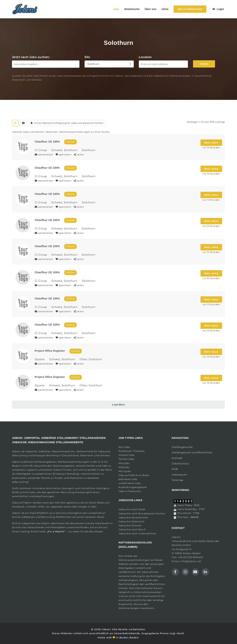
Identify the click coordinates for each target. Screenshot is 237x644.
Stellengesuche (182, 447)
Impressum (179, 475)
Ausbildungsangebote (133, 487)
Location (145, 57)
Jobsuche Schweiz (130, 525)
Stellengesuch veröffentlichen (192, 452)
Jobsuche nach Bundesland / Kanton (142, 513)
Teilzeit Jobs (126, 459)
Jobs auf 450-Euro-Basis (134, 475)
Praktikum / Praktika (131, 451)
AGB (175, 469)
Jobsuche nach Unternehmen (137, 533)
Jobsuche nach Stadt (132, 509)
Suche (204, 64)
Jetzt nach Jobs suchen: (31, 57)
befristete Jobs (128, 479)
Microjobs (125, 471)
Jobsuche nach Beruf (132, 529)
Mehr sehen (211, 143)
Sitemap (177, 480)
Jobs (116, 9)
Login (218, 9)
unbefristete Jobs (130, 483)
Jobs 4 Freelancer (130, 491)
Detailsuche (132, 9)
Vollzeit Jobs (126, 455)
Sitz (87, 57)
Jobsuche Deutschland (133, 517)
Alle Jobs (124, 447)
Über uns (151, 9)
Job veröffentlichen (190, 9)
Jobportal (31, 451)
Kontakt (177, 458)
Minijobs (124, 463)
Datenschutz (180, 464)
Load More (118, 405)
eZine (165, 9)
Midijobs (124, 467)
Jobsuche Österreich (132, 521)
